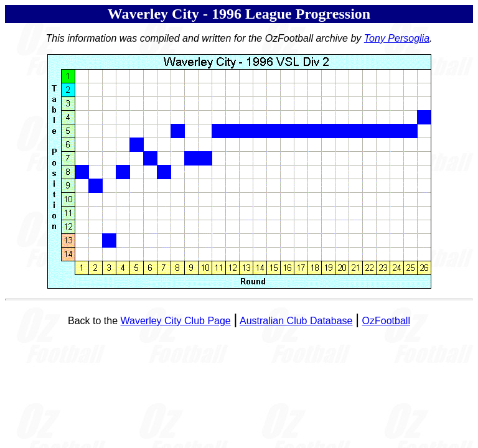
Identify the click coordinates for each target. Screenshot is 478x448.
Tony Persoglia (397, 38)
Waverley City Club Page (176, 321)
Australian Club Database (296, 321)
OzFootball (386, 321)
